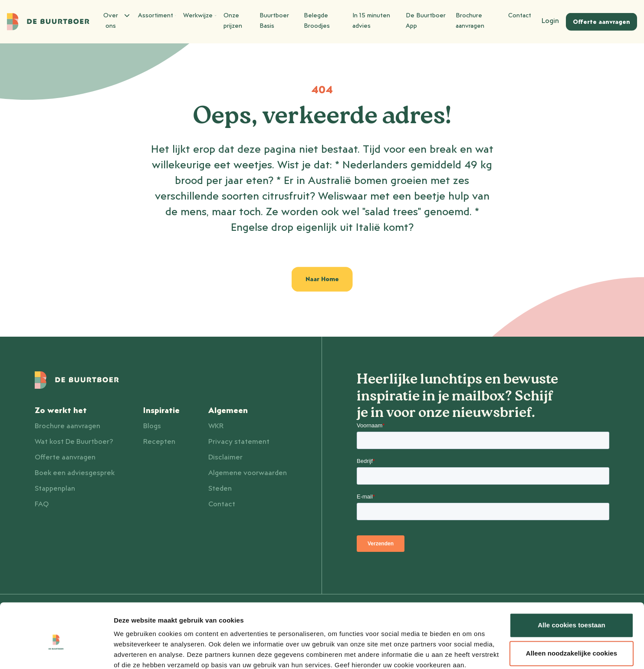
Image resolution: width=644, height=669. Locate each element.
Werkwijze (200, 16)
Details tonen (134, 652)
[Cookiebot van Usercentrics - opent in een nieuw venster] (56, 652)
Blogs (152, 426)
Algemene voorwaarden (248, 473)
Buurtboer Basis (274, 21)
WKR (216, 426)
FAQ (42, 504)
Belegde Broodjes (317, 21)
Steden (220, 489)
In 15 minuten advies (371, 21)
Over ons (115, 20)
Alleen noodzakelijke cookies (572, 616)
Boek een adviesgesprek (75, 473)
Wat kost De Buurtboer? (74, 442)
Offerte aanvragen (65, 457)
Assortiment (157, 16)
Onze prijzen (233, 21)
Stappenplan (55, 489)
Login (550, 21)
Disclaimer (225, 457)
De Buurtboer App (426, 21)
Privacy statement (239, 442)
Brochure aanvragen (470, 21)
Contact (520, 16)
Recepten (159, 442)
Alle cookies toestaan (572, 588)
